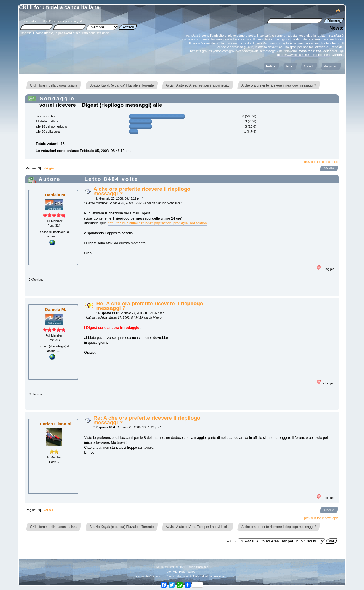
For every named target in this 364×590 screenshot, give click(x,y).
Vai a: (231, 541)
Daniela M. (55, 195)
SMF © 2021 (177, 567)
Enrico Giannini (56, 424)
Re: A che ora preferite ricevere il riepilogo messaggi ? (150, 306)
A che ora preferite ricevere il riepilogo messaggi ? (142, 191)
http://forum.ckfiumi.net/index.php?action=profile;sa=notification (157, 223)
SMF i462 (161, 567)
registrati (80, 21)
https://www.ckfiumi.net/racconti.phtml (304, 55)
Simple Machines (197, 567)
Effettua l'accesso (50, 21)
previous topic (314, 162)
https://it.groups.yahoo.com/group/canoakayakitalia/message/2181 (237, 51)
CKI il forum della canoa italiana (59, 7)
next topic (332, 162)
